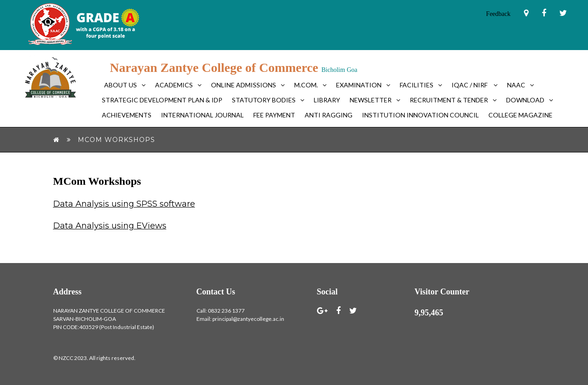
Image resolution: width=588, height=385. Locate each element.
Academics (174, 85)
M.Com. (306, 85)
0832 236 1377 (226, 311)
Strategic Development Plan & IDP (162, 100)
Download (525, 100)
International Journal (202, 115)
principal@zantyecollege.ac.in (248, 319)
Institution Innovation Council (420, 115)
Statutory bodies (264, 100)
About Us (121, 85)
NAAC (516, 85)
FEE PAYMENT (274, 115)
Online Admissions (244, 85)
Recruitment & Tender (449, 100)
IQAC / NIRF (470, 85)
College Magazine (520, 115)
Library (327, 100)
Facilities (417, 85)
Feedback (498, 14)
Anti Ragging (329, 115)
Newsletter (371, 100)
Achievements (127, 115)
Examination (359, 85)
